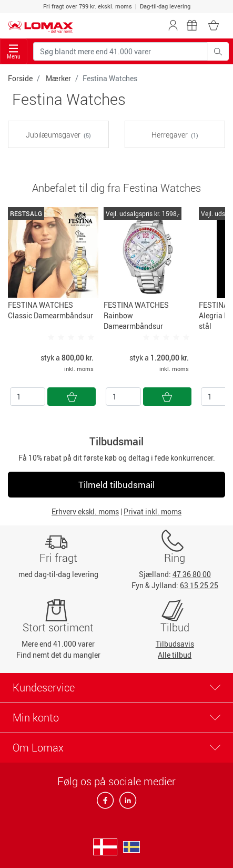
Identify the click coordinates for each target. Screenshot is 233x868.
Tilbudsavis (175, 644)
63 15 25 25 (199, 585)
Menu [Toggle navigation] (14, 52)
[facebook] (106, 803)
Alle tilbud (175, 655)
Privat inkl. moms (153, 511)
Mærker (58, 78)
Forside (20, 78)
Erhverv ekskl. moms (85, 511)
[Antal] (28, 397)
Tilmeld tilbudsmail (116, 485)
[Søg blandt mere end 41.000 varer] (120, 51)
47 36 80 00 (192, 574)
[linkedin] (126, 803)
